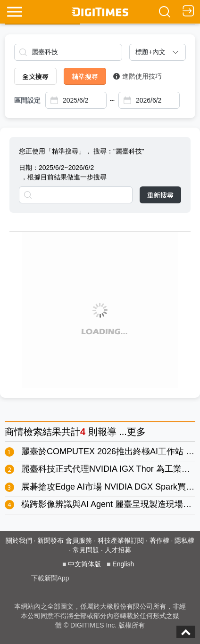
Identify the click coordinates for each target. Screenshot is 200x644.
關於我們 (19, 540)
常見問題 (86, 550)
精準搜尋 (85, 76)
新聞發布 (50, 540)
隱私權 (184, 540)
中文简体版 (84, 564)
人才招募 (118, 550)
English (123, 564)
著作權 (159, 540)
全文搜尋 (35, 76)
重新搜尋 (160, 195)
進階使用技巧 (137, 76)
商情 (14, 432)
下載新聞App (50, 578)
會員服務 (79, 540)
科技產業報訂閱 (121, 540)
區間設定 (27, 100)
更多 (136, 432)
